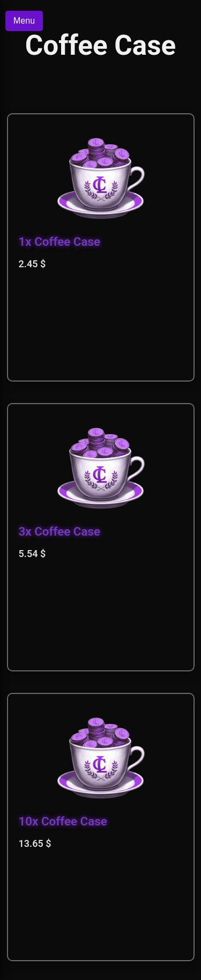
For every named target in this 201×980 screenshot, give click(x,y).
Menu (24, 21)
